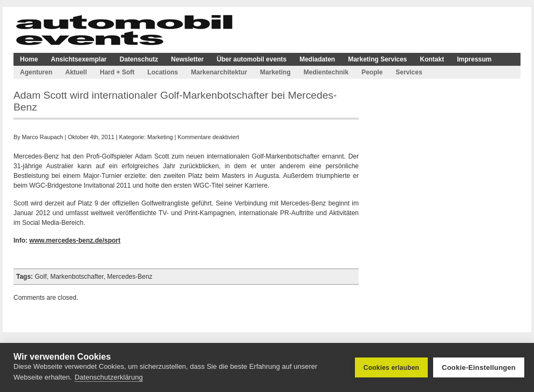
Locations (163, 72)
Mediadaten (317, 59)
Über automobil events (252, 59)
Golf (40, 277)
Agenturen (36, 72)
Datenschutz (139, 59)
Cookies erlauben (391, 368)
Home (29, 59)
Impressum (474, 59)
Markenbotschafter (77, 277)
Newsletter (187, 59)
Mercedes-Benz (130, 277)
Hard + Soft (117, 72)
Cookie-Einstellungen (479, 367)
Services (409, 72)
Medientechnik (326, 72)
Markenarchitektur (219, 72)
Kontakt (432, 59)
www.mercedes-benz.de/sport (75, 240)
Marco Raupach (43, 137)
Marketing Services (377, 59)
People (372, 72)
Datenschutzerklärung (108, 377)
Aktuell (76, 72)
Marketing (275, 72)
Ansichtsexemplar (78, 59)
